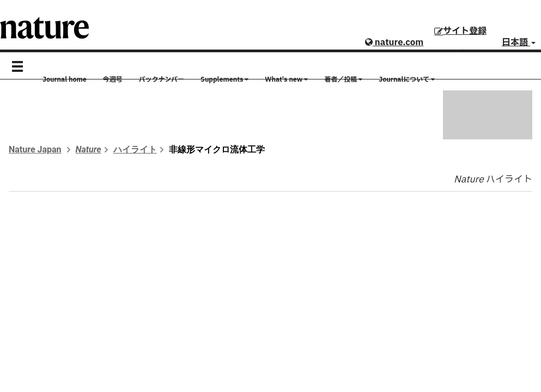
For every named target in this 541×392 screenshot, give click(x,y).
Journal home (65, 79)
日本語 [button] (519, 42)
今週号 (113, 79)
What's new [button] (286, 79)
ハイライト (135, 149)
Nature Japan (35, 149)
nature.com (394, 42)
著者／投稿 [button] (343, 79)
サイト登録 (460, 31)
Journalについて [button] (407, 79)
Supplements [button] (224, 79)
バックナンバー (162, 79)
